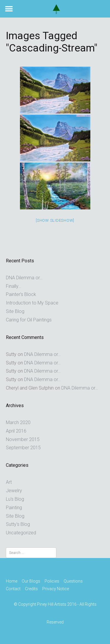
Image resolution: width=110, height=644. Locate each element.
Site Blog (15, 311)
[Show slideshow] (55, 220)
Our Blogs (31, 581)
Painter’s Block (21, 294)
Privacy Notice (56, 589)
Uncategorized (21, 533)
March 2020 (18, 422)
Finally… (13, 286)
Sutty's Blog (18, 524)
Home (12, 581)
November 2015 (23, 439)
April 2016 (16, 431)
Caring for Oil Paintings (29, 320)
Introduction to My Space (32, 303)
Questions (73, 581)
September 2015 (23, 448)
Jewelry (14, 491)
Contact (13, 589)
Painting (14, 508)
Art (9, 482)
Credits (31, 589)
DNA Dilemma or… (24, 278)
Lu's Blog (15, 499)
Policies (52, 581)
